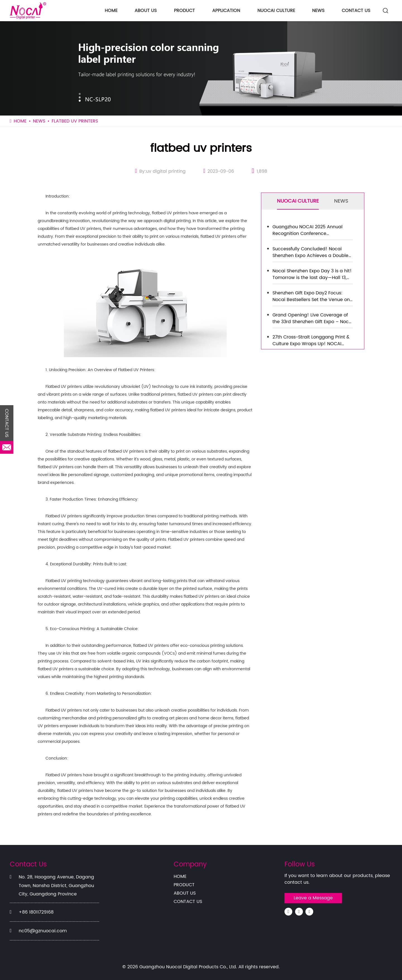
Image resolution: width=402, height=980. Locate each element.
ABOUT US (146, 11)
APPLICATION (226, 11)
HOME (111, 11)
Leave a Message (313, 898)
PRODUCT (184, 11)
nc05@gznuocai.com (43, 931)
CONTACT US (356, 11)
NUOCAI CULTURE (276, 11)
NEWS (318, 11)
